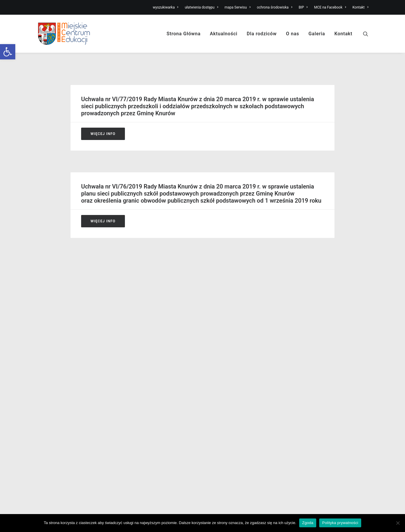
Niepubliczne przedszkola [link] (233, 355)
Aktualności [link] (224, 34)
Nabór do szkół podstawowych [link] (152, 347)
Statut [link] (43, 355)
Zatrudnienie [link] (49, 363)
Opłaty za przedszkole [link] (144, 370)
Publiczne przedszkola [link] (230, 339)
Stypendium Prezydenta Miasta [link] (153, 386)
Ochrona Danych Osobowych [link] (65, 401)
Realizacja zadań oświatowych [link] (67, 386)
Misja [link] (42, 339)
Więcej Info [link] (103, 134)
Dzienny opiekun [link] (138, 363)
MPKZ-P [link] (301, 370)
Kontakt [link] (360, 7)
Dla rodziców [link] (262, 34)
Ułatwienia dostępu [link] (312, 332)
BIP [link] (303, 7)
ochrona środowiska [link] (275, 7)
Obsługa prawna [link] (53, 378)
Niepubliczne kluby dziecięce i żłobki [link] (158, 355)
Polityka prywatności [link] (340, 523)
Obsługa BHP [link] (50, 370)
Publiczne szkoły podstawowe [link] (237, 347)
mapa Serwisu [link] (237, 7)
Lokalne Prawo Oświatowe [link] (63, 393)
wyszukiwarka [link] (166, 7)
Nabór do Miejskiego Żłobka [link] (150, 332)
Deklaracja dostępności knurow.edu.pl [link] (74, 409)
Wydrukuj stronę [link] (352, 283)
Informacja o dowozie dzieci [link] (150, 378)
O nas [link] (293, 34)
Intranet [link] (301, 386)
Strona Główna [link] (184, 34)
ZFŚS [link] (298, 363)
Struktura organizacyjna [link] (60, 347)
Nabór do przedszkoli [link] (143, 339)
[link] (8, 52)
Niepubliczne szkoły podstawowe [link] (240, 363)
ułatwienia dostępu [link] (202, 7)
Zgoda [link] (308, 523)
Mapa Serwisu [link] (307, 339)
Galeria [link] (317, 34)
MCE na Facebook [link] (330, 7)
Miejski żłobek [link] (222, 332)
